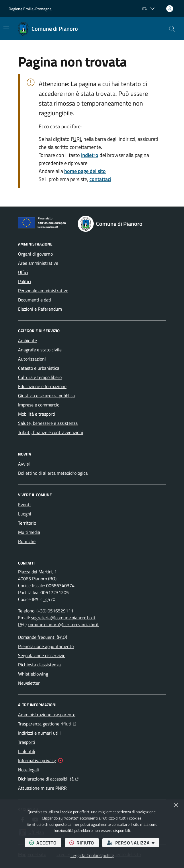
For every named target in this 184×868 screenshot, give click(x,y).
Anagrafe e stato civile (40, 350)
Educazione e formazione (42, 386)
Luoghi (25, 514)
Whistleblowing (33, 674)
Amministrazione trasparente (47, 715)
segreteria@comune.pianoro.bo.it (63, 618)
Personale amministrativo (43, 291)
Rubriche (27, 541)
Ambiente (28, 340)
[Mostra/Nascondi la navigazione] (6, 28)
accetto (45, 843)
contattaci (100, 179)
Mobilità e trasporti (37, 414)
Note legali (29, 770)
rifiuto (84, 843)
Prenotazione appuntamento (46, 646)
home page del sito (85, 171)
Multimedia (29, 532)
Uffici (23, 272)
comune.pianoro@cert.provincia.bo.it (63, 624)
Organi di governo (35, 254)
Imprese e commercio (39, 405)
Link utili (27, 751)
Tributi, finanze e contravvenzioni (51, 432)
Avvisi (24, 464)
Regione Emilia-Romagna (30, 9)
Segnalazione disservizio (42, 655)
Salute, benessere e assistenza (48, 423)
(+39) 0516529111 (55, 611)
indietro (90, 155)
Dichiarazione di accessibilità (48, 778)
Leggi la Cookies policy (92, 855)
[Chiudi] (176, 805)
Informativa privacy (37, 760)
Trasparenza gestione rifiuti (47, 723)
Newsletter (29, 683)
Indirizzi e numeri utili (39, 733)
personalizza (133, 843)
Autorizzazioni (32, 359)
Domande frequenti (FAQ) (43, 637)
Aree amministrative (38, 263)
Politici (25, 281)
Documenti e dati (35, 300)
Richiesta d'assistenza (39, 665)
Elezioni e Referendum (40, 309)
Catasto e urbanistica (39, 368)
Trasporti (27, 742)
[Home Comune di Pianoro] (48, 29)
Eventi (24, 505)
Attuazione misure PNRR (42, 788)
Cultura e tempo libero (40, 377)
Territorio (27, 523)
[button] (172, 29)
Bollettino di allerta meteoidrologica (53, 473)
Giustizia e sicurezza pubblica (46, 396)
